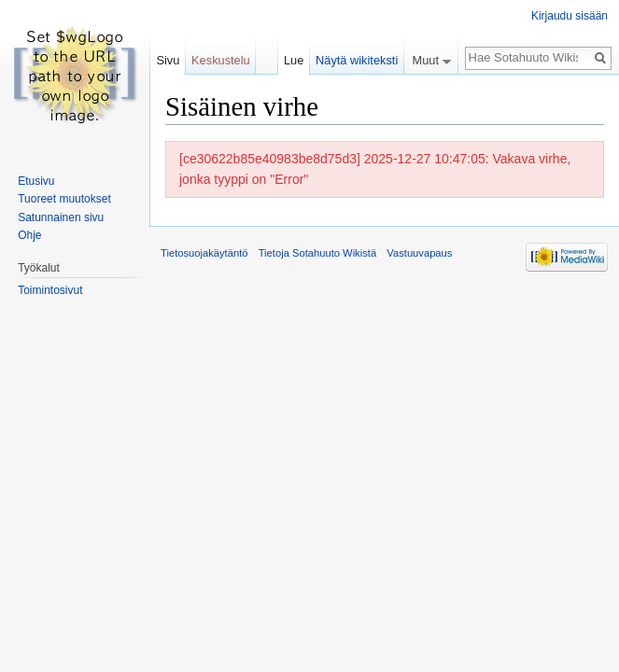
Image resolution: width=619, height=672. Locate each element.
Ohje (29, 235)
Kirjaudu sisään (570, 16)
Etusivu (36, 181)
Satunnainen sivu (61, 217)
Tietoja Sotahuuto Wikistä (317, 253)
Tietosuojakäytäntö (204, 253)
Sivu (168, 60)
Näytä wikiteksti (357, 60)
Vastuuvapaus (419, 253)
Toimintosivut (50, 290)
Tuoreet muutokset (64, 199)
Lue (294, 60)
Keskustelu (221, 60)
